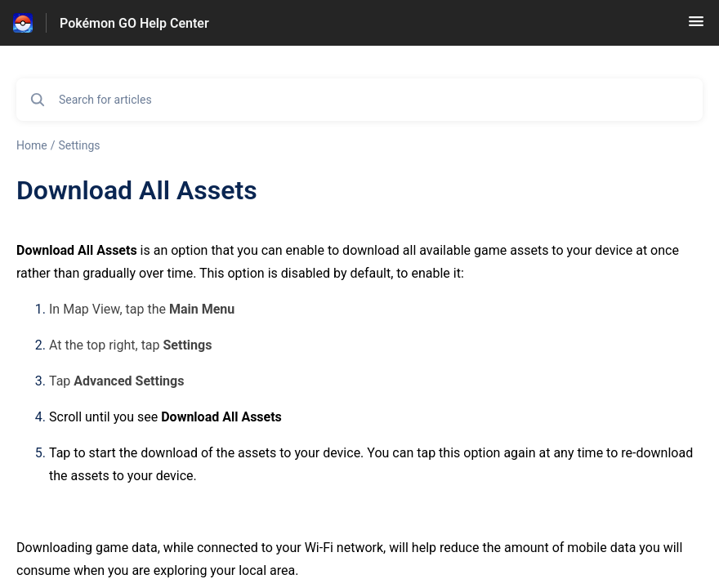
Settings (79, 145)
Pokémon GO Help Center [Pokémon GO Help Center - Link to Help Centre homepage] (134, 23)
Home (32, 145)
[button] (696, 27)
